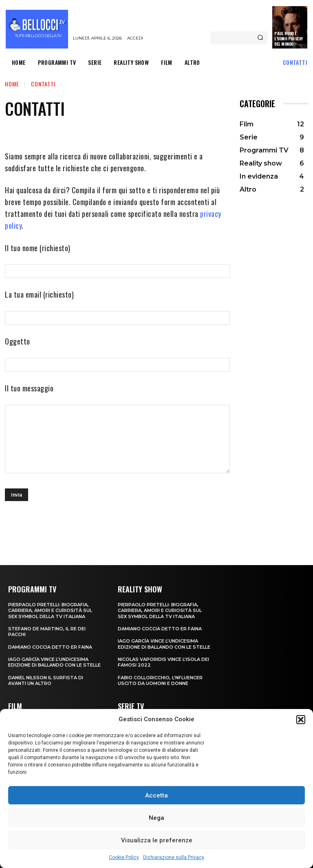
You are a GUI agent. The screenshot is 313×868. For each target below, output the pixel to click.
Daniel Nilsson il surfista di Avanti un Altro (46, 680)
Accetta (156, 795)
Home (12, 84)
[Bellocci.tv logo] (38, 29)
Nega (156, 818)
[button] (301, 720)
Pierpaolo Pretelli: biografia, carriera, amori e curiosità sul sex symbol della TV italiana (50, 611)
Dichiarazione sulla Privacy (174, 857)
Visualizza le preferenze (157, 840)
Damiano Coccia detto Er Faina (50, 647)
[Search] (260, 38)
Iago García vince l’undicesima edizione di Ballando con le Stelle (54, 662)
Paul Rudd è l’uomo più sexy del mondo (289, 39)
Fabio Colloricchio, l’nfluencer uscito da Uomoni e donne (160, 680)
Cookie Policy (124, 857)
